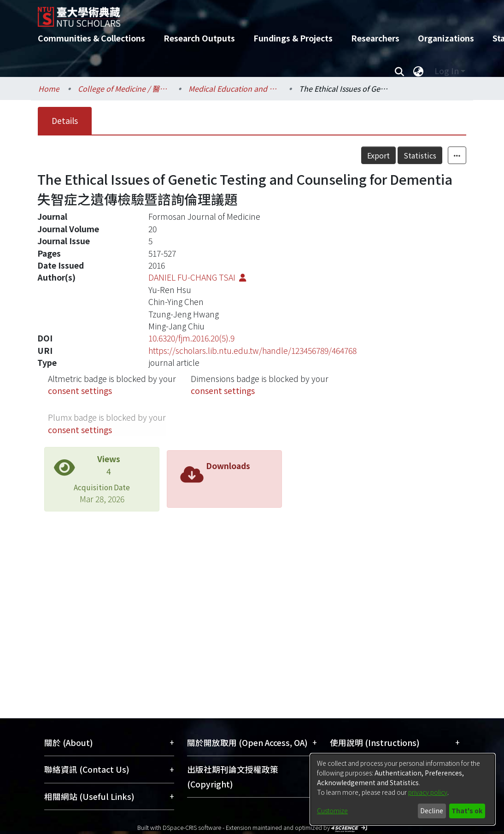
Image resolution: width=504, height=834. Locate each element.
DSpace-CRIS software (192, 827)
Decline (432, 811)
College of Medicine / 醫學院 (124, 88)
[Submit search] (399, 71)
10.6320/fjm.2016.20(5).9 (191, 338)
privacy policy (428, 792)
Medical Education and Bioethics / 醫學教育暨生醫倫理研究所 (234, 88)
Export (378, 155)
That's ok (467, 811)
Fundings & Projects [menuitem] (293, 38)
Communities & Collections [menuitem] (91, 38)
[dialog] (403, 789)
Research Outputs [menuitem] (199, 38)
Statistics (420, 155)
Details (65, 120)
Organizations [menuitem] (446, 38)
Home (49, 88)
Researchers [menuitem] (375, 38)
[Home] (244, 13)
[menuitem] (418, 71)
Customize (332, 811)
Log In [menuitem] (447, 71)
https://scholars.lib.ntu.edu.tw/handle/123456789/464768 (252, 350)
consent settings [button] (80, 391)
